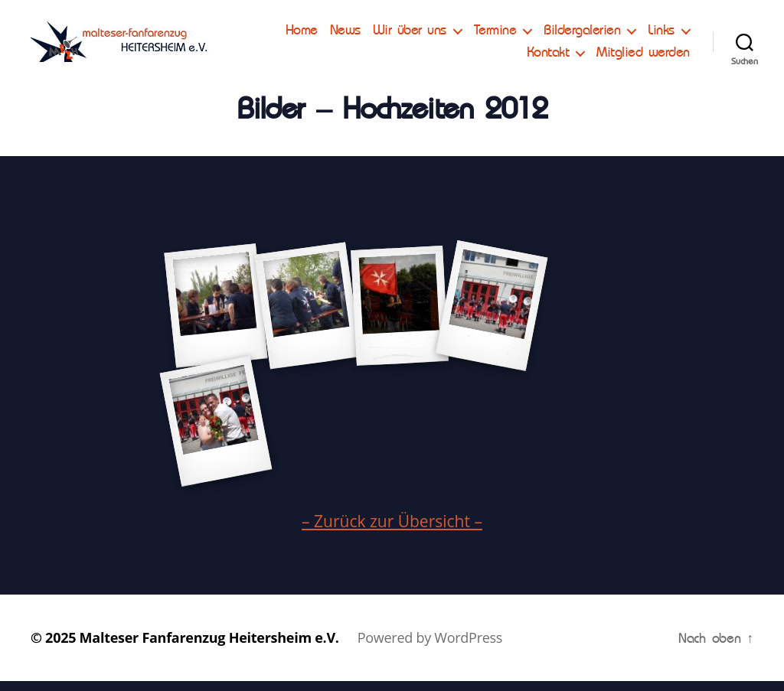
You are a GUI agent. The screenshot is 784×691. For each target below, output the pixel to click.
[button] (24, 23)
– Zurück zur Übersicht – (392, 531)
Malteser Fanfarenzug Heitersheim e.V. (209, 647)
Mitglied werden (643, 57)
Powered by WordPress (430, 647)
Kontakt (548, 57)
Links (486, 57)
